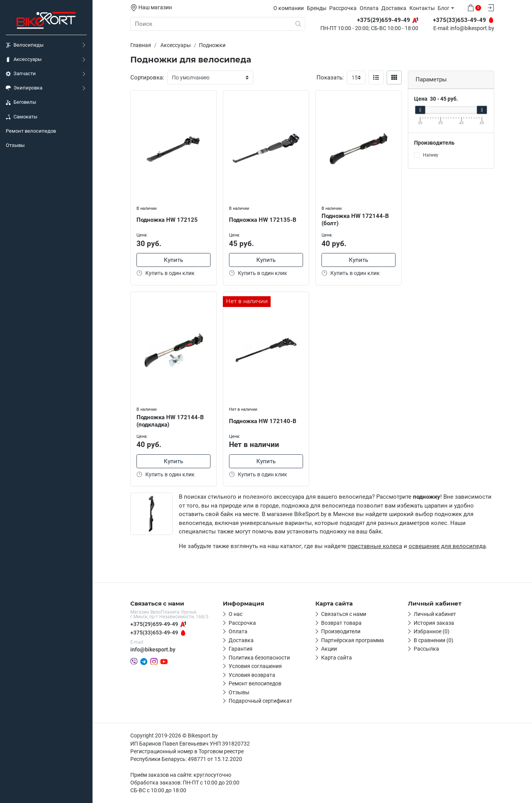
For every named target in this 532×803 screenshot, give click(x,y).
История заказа (434, 623)
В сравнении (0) (434, 640)
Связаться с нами (344, 614)
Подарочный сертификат (260, 701)
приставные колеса (375, 546)
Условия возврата (252, 675)
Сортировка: (147, 78)
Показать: (330, 78)
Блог (444, 8)
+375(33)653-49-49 (154, 633)
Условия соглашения (255, 666)
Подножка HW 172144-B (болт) (355, 220)
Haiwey (431, 155)
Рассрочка (343, 8)
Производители (341, 631)
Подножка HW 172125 (167, 220)
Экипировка (24, 88)
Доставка (394, 8)
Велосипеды (25, 45)
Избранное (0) (432, 631)
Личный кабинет (435, 614)
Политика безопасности (259, 658)
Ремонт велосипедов (31, 131)
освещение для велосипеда (447, 546)
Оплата (369, 8)
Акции (329, 649)
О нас (236, 614)
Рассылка (426, 649)
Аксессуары (24, 59)
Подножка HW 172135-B (263, 220)
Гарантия (241, 649)
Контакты (422, 8)
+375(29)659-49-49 (154, 624)
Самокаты (22, 117)
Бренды (317, 8)
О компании (289, 8)
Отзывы (15, 145)
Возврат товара (341, 623)
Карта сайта (337, 658)
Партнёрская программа (353, 640)
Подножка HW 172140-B (263, 421)
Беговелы (21, 102)
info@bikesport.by (472, 29)
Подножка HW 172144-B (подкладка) (170, 421)
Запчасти (21, 74)
